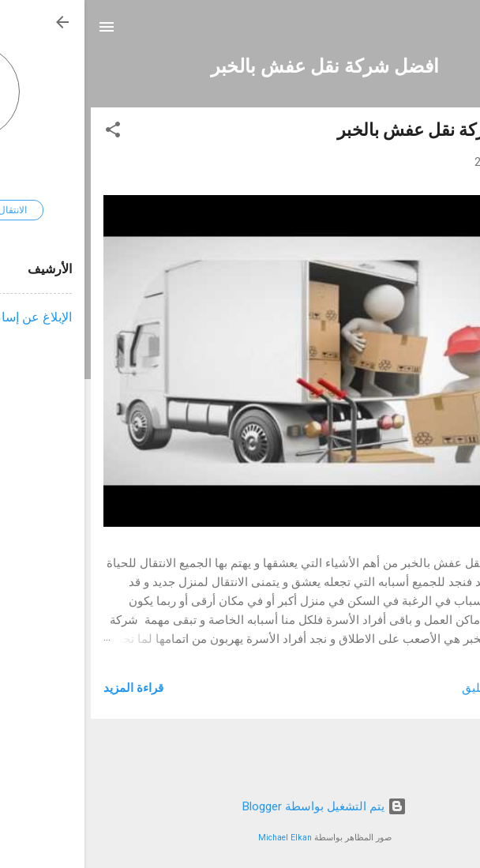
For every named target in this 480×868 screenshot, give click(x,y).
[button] (28, 132)
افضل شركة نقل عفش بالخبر (357, 130)
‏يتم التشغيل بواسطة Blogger (240, 806)
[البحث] (458, 32)
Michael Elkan (201, 838)
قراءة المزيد (49, 688)
